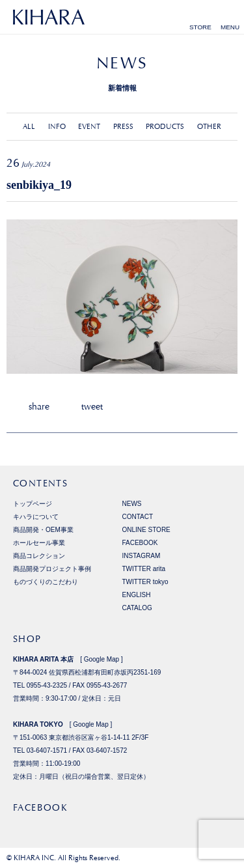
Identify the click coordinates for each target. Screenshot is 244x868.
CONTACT (138, 517)
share (39, 406)
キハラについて (36, 517)
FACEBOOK (140, 543)
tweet (92, 406)
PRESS (123, 127)
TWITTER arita (144, 569)
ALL (29, 127)
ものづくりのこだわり (46, 582)
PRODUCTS (165, 127)
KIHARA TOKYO (38, 724)
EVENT (89, 127)
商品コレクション (39, 556)
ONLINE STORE (146, 530)
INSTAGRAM (142, 556)
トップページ (33, 504)
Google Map (102, 659)
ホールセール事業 (39, 543)
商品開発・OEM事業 (43, 530)
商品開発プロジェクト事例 (52, 569)
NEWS (132, 504)
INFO (57, 127)
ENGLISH (137, 595)
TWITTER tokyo (145, 582)
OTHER (209, 127)
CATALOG (137, 608)
